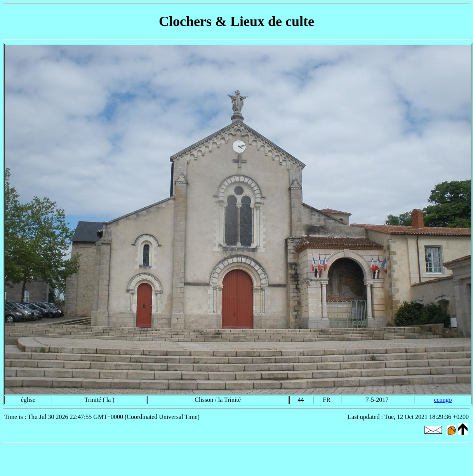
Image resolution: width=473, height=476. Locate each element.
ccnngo (443, 400)
